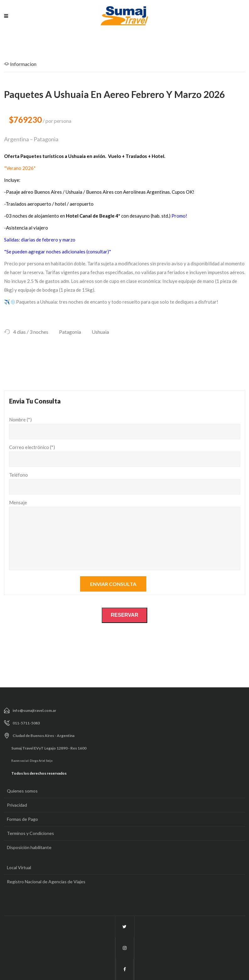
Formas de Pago (22, 819)
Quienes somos (22, 791)
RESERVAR (124, 615)
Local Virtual (19, 867)
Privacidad (17, 805)
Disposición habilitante (29, 847)
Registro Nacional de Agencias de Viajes (46, 882)
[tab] (26, 66)
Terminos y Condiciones (30, 833)
